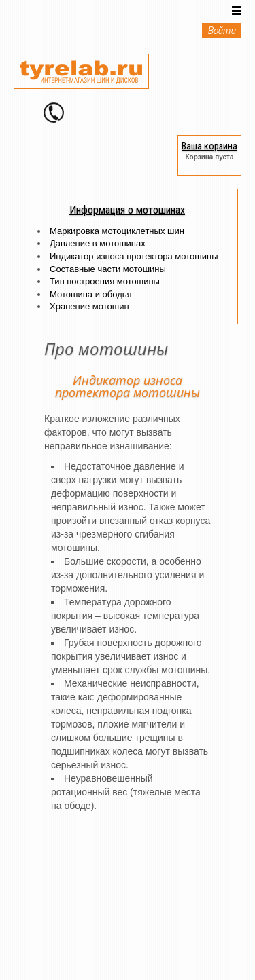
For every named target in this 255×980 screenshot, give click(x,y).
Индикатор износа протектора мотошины (134, 256)
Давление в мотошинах (98, 243)
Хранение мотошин (89, 306)
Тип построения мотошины (105, 281)
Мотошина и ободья (91, 294)
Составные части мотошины (108, 269)
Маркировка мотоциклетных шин (117, 231)
